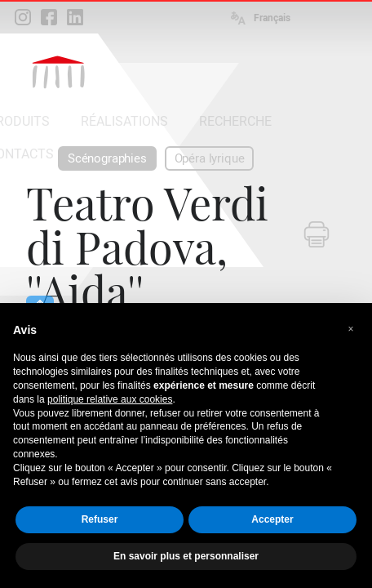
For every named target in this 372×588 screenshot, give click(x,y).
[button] (351, 329)
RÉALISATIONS (124, 121)
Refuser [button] (100, 519)
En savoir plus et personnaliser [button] (186, 556)
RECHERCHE (235, 121)
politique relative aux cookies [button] (110, 399)
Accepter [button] (272, 519)
